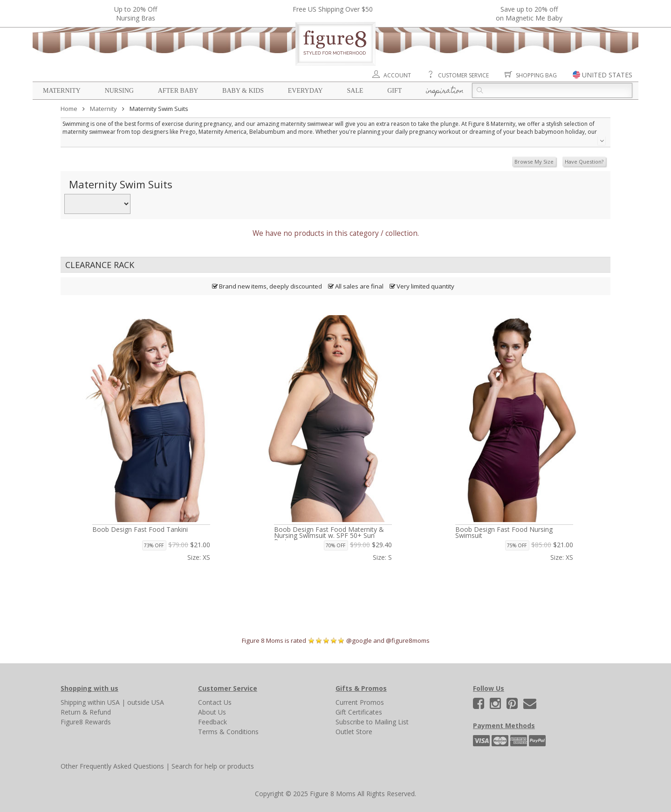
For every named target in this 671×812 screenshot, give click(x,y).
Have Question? (584, 162)
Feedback (212, 722)
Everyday (305, 91)
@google (359, 640)
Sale (355, 91)
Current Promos (360, 702)
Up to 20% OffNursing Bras (136, 14)
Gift (394, 91)
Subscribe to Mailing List (372, 722)
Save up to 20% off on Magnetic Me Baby (529, 14)
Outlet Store (354, 732)
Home (69, 109)
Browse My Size (534, 162)
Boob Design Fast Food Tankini (140, 529)
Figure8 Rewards (86, 722)
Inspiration (445, 91)
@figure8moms (408, 640)
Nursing (119, 91)
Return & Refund (86, 712)
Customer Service (463, 75)
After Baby (178, 91)
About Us (212, 712)
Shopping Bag (536, 75)
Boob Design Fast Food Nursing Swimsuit (504, 532)
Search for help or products (213, 766)
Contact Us (215, 702)
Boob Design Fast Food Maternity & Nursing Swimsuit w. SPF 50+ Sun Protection (329, 535)
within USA (104, 702)
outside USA (146, 702)
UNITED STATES (607, 75)
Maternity (62, 91)
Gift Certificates (359, 712)
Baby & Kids (243, 91)
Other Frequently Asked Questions (112, 766)
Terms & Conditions (228, 732)
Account (397, 75)
